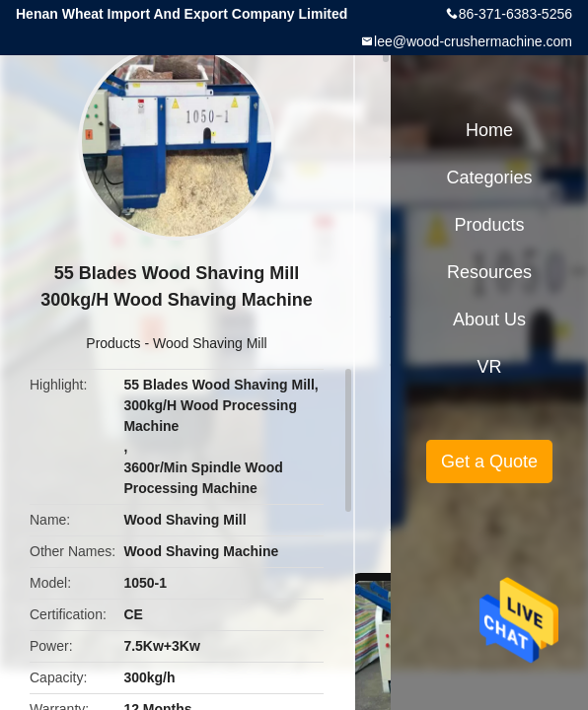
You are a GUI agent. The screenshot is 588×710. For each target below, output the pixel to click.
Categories (489, 177)
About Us (489, 319)
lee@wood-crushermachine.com (473, 41)
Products (113, 343)
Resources (489, 272)
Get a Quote (489, 461)
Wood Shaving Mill (210, 343)
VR (489, 367)
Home (489, 130)
